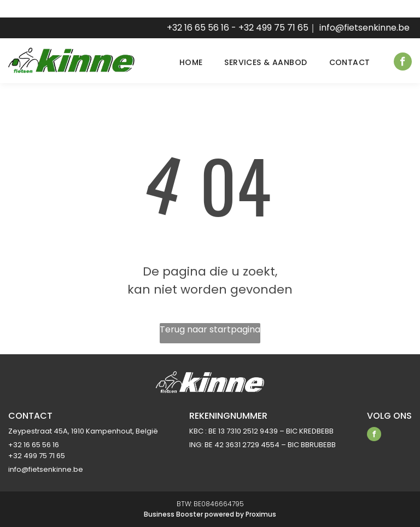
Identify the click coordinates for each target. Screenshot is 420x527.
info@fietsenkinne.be (364, 28)
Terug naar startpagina (210, 329)
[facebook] (403, 63)
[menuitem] (180, 63)
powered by (224, 514)
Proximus (261, 514)
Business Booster (173, 514)
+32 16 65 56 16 (198, 28)
